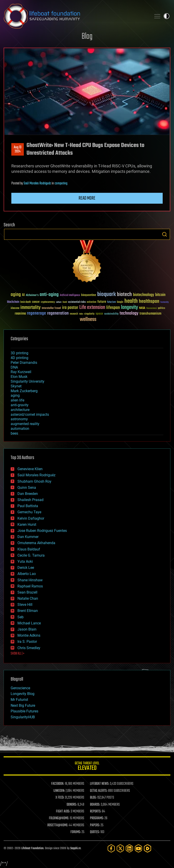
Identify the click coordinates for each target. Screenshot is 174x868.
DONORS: (72, 805)
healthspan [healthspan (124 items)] (149, 302)
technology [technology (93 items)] (129, 314)
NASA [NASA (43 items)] (142, 308)
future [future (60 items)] (102, 302)
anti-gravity (20, 405)
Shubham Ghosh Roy (34, 481)
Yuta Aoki (25, 561)
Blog (87, 37)
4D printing (19, 358)
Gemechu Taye (29, 512)
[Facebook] (111, 848)
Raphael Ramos (30, 586)
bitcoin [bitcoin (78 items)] (160, 295)
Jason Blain (27, 629)
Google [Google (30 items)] (120, 302)
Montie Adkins (29, 635)
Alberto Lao (27, 574)
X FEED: (60, 798)
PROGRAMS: (97, 818)
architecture (20, 410)
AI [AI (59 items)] (23, 295)
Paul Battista (28, 506)
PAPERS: (95, 825)
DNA (14, 367)
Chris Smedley (29, 648)
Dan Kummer (28, 537)
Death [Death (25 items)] (65, 302)
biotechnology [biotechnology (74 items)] (144, 295)
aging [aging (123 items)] (16, 295)
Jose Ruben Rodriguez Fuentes (42, 531)
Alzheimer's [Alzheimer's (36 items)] (32, 295)
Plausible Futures (24, 711)
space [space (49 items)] (99, 314)
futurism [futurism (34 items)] (111, 302)
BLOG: (93, 798)
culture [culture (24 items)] (59, 302)
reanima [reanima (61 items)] (20, 314)
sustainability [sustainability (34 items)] (111, 314)
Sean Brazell (27, 592)
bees (14, 433)
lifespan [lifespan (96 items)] (113, 308)
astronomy (19, 419)
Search (164, 234)
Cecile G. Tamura (31, 555)
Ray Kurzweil (21, 372)
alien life (17, 400)
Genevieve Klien (30, 469)
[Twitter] (120, 848)
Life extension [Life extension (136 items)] (92, 308)
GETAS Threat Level (87, 767)
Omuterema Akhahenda (36, 543)
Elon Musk (19, 377)
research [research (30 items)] (74, 314)
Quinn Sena (27, 488)
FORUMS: (76, 832)
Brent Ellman (28, 611)
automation (20, 429)
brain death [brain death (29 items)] (26, 302)
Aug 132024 (18, 149)
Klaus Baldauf (29, 549)
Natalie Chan (28, 598)
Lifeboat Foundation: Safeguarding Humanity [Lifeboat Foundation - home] (76, 16)
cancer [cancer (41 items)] (36, 302)
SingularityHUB (23, 717)
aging (15, 395)
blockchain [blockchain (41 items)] (13, 302)
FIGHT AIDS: (63, 812)
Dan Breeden (28, 494)
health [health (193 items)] (131, 301)
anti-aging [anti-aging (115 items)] (49, 295)
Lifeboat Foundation (32, 848)
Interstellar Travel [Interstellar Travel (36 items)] (51, 308)
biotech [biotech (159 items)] (124, 295)
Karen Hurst (27, 524)
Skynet (16, 386)
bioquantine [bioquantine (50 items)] (89, 295)
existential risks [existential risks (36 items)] (77, 302)
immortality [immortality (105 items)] (30, 308)
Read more (87, 198)
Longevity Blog (23, 694)
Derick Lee (26, 568)
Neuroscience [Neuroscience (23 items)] (152, 309)
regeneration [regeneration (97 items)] (58, 313)
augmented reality (25, 424)
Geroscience (20, 688)
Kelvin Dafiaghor (31, 518)
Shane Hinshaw (30, 580)
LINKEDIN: (59, 791)
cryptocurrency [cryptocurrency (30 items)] (48, 302)
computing (61, 183)
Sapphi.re (75, 848)
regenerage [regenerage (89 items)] (36, 313)
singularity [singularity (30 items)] (89, 314)
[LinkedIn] (129, 848)
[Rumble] (147, 848)
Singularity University (28, 381)
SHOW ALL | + (18, 654)
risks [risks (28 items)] (81, 314)
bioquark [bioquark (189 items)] (106, 295)
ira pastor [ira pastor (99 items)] (70, 308)
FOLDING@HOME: (59, 818)
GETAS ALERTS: (99, 791)
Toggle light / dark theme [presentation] (167, 16)
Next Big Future (23, 705)
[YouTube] (138, 848)
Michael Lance (29, 623)
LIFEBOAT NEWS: (100, 784)
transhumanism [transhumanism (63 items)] (150, 314)
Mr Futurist (19, 700)
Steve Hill (25, 605)
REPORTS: (96, 812)
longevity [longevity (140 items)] (129, 308)
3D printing (19, 353)
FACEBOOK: (58, 784)
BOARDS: (95, 805)
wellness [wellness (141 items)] (88, 320)
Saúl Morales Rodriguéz (37, 183)
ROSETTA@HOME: (58, 825)
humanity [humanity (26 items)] (165, 302)
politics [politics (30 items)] (162, 308)
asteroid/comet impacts (30, 414)
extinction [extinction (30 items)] (92, 302)
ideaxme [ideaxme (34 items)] (15, 308)
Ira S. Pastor (27, 642)
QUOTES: (95, 832)
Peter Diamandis (24, 363)
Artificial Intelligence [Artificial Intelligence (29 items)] (70, 295)
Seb (21, 617)
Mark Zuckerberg (24, 391)
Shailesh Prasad (30, 500)
